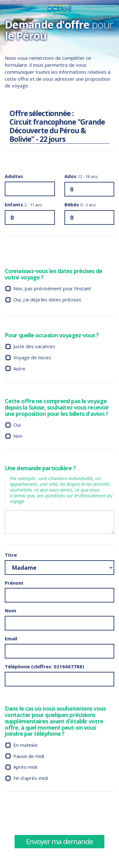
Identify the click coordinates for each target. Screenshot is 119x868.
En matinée (26, 745)
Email (11, 638)
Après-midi (25, 767)
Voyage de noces (32, 357)
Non (18, 436)
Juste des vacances (34, 346)
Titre (11, 555)
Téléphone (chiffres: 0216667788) (44, 666)
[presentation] (53, 816)
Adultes (14, 176)
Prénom (14, 583)
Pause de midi (29, 756)
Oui (17, 425)
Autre (19, 369)
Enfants (23, 204)
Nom (10, 610)
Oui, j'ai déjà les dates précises (47, 300)
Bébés (80, 204)
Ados (81, 176)
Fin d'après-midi (31, 778)
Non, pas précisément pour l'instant (52, 288)
